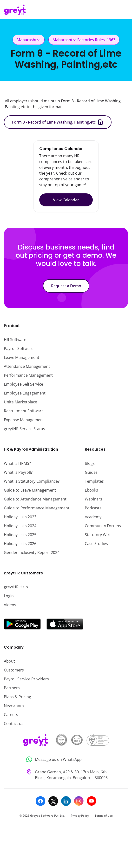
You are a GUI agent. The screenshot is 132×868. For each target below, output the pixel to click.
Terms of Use (104, 816)
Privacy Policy (80, 816)
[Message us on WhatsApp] (66, 759)
